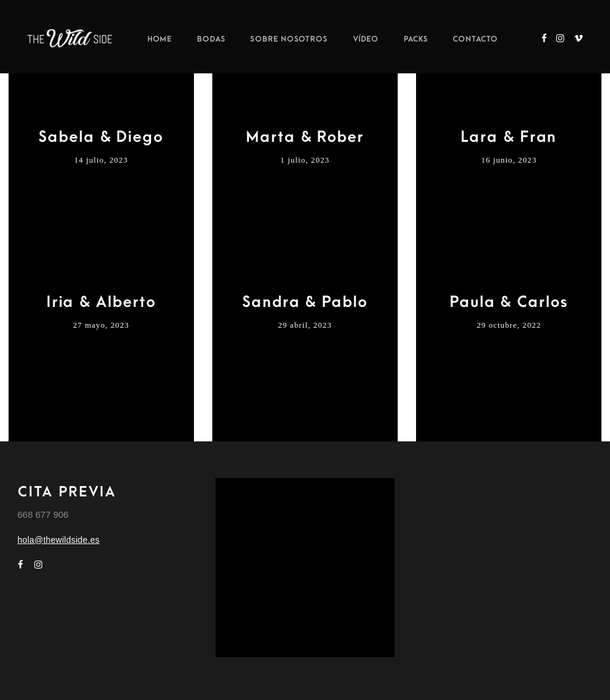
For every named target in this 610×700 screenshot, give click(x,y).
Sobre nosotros (289, 39)
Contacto (475, 39)
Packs (416, 39)
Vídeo (366, 39)
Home (160, 39)
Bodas (211, 39)
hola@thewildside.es (59, 540)
